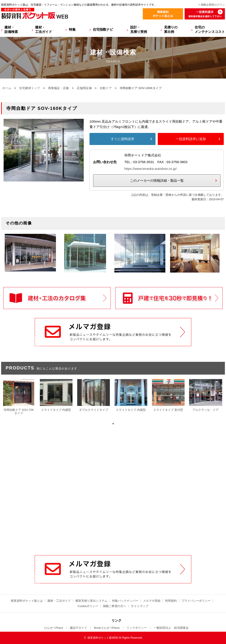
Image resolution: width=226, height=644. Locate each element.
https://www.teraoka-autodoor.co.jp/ (150, 169)
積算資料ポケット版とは (27, 601)
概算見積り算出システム (91, 601)
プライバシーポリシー (196, 601)
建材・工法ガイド (44, 29)
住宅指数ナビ (103, 29)
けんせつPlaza (54, 628)
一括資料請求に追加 (191, 139)
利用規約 (171, 601)
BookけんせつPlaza (107, 628)
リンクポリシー (137, 628)
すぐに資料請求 (123, 139)
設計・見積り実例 (139, 29)
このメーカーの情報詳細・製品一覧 (157, 180)
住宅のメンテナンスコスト (210, 29)
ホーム (7, 88)
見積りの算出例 (171, 29)
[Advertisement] (113, 500)
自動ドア (106, 88)
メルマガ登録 (152, 601)
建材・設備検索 (11, 29)
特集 (72, 29)
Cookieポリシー (88, 606)
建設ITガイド (78, 628)
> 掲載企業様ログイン (212, 5)
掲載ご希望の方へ (115, 606)
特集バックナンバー (125, 601)
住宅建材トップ (30, 88)
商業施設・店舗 (59, 88)
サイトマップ (140, 606)
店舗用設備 (84, 88)
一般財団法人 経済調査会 (171, 628)
